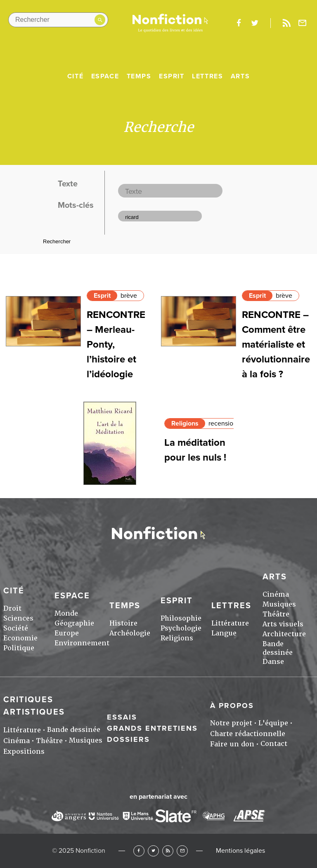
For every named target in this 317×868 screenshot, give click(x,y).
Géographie (74, 623)
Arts (240, 76)
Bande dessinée (278, 648)
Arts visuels (283, 624)
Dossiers (128, 739)
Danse (273, 662)
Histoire (123, 623)
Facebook (139, 851)
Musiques (279, 604)
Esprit (172, 76)
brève (129, 296)
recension (223, 423)
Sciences (18, 618)
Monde (66, 613)
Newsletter (303, 23)
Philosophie (181, 618)
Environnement (82, 643)
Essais (122, 717)
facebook (239, 23)
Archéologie (130, 633)
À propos (232, 706)
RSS (168, 851)
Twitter (153, 851)
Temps (139, 76)
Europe (67, 633)
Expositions (24, 752)
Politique (19, 648)
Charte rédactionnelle (248, 734)
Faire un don (232, 744)
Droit (12, 608)
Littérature (230, 623)
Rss (286, 23)
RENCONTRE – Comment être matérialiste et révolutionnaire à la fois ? (276, 345)
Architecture (284, 634)
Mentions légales (240, 851)
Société (16, 628)
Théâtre (276, 614)
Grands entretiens (152, 728)
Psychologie (181, 628)
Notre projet (231, 723)
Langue (224, 633)
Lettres (207, 76)
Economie (20, 638)
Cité (75, 76)
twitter (255, 23)
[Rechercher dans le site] (58, 20)
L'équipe (273, 723)
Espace (105, 76)
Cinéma (276, 594)
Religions (185, 423)
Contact (274, 744)
